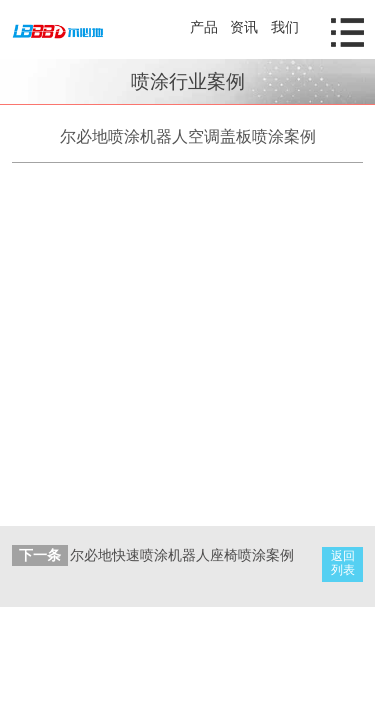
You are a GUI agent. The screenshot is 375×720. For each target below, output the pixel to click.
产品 (204, 27)
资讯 (244, 27)
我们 (285, 27)
